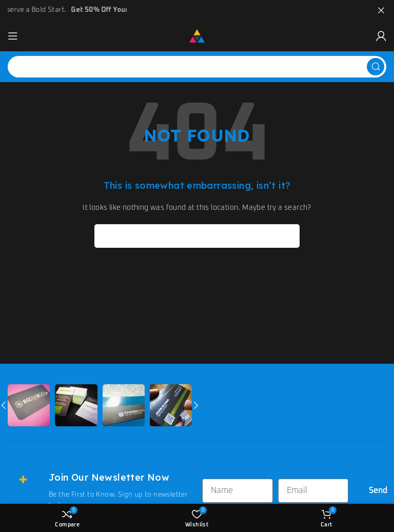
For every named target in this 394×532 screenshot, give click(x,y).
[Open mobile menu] (13, 36)
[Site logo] (197, 36)
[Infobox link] (100, 491)
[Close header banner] (381, 10)
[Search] (197, 67)
